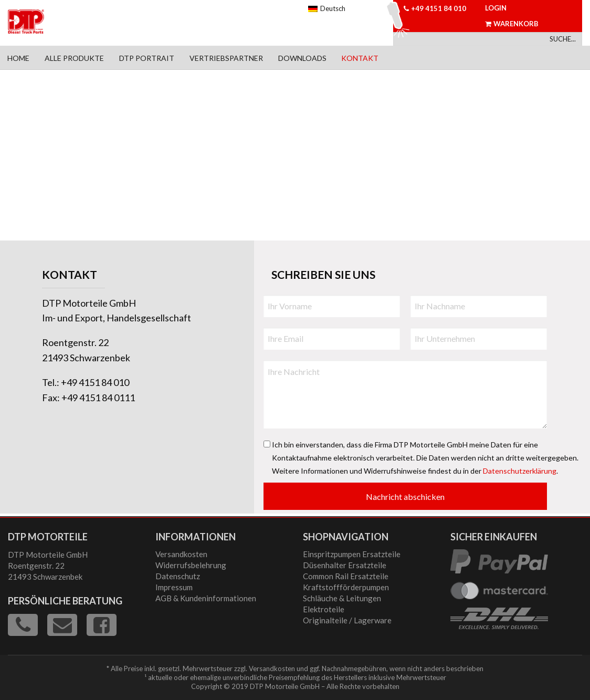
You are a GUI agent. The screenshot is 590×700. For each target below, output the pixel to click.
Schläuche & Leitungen (342, 598)
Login (496, 8)
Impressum (174, 587)
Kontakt (360, 58)
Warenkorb (512, 24)
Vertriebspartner (226, 58)
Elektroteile (324, 609)
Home (18, 58)
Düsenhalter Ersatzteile (345, 565)
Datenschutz (178, 576)
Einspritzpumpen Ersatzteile (352, 554)
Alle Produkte (74, 58)
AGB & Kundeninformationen (206, 598)
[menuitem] (19, 58)
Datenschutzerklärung (520, 471)
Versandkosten (181, 554)
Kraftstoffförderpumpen (346, 587)
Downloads (302, 58)
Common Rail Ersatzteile (346, 576)
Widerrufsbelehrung (191, 565)
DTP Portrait (147, 58)
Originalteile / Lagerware (347, 620)
